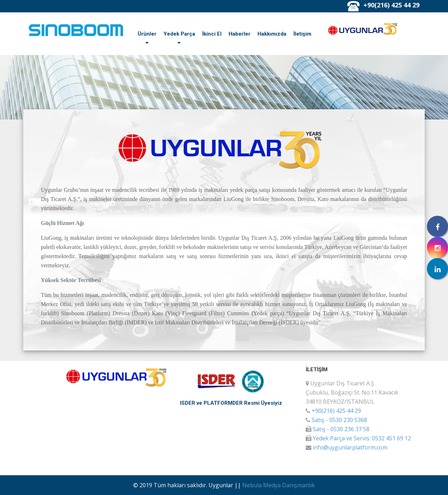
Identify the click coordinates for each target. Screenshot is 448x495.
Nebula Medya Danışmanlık (279, 485)
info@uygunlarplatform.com (350, 447)
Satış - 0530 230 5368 (339, 420)
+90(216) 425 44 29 (391, 5)
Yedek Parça (179, 34)
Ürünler (147, 34)
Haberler (239, 34)
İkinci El (212, 34)
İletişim (302, 34)
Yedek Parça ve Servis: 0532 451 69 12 (362, 438)
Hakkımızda (272, 34)
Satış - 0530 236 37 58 (341, 429)
